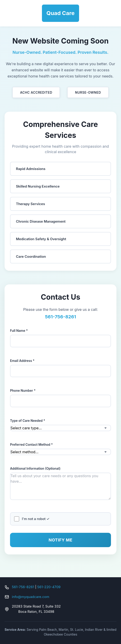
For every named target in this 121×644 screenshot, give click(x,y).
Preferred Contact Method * (31, 444)
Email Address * (22, 361)
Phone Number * (23, 390)
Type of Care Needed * (28, 421)
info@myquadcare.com (31, 597)
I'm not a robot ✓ (36, 519)
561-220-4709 (49, 587)
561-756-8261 (23, 587)
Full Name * (19, 331)
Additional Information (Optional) (35, 468)
